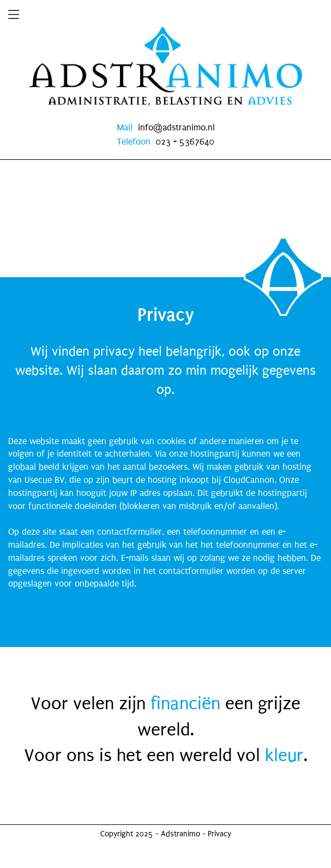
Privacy (219, 834)
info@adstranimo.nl (176, 127)
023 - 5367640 (185, 142)
